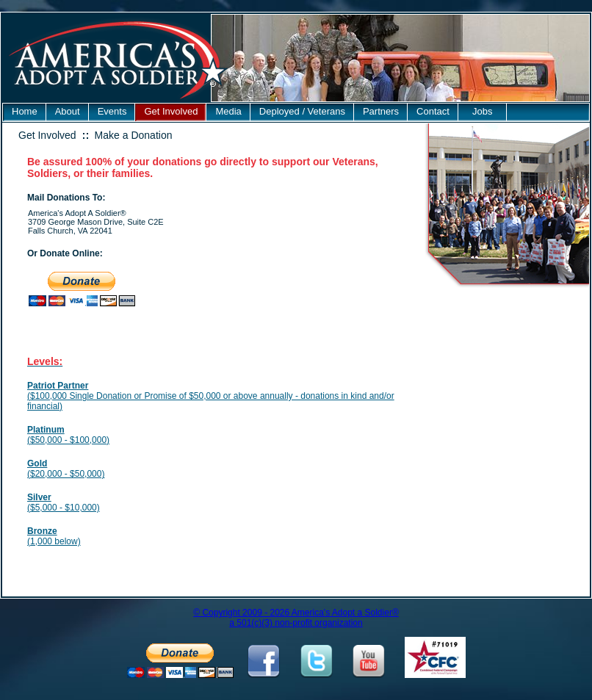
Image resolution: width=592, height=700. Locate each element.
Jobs (483, 111)
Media (228, 111)
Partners (381, 111)
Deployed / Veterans (302, 111)
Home (25, 111)
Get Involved (171, 111)
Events (112, 111)
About (68, 111)
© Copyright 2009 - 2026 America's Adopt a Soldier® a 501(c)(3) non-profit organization (296, 618)
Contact (433, 111)
